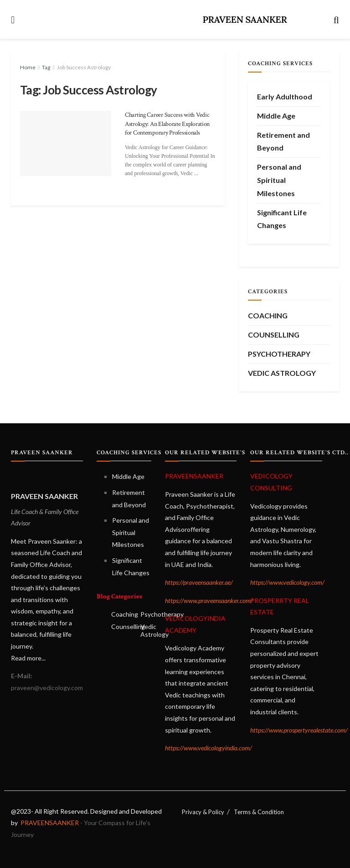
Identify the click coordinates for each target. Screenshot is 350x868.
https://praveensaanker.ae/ (199, 582)
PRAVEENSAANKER (49, 823)
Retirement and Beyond (283, 141)
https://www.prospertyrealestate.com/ (299, 730)
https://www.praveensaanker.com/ (209, 600)
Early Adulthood (285, 96)
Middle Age (276, 116)
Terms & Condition (259, 812)
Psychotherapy (279, 354)
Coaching (268, 315)
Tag (46, 67)
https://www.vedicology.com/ (287, 582)
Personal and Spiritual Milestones (279, 180)
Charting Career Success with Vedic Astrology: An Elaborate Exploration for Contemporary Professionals (167, 124)
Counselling (274, 335)
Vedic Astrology (282, 373)
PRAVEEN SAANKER (244, 19)
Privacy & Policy (203, 812)
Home (28, 67)
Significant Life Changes (282, 219)
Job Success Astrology (84, 67)
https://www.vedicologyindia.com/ (208, 748)
